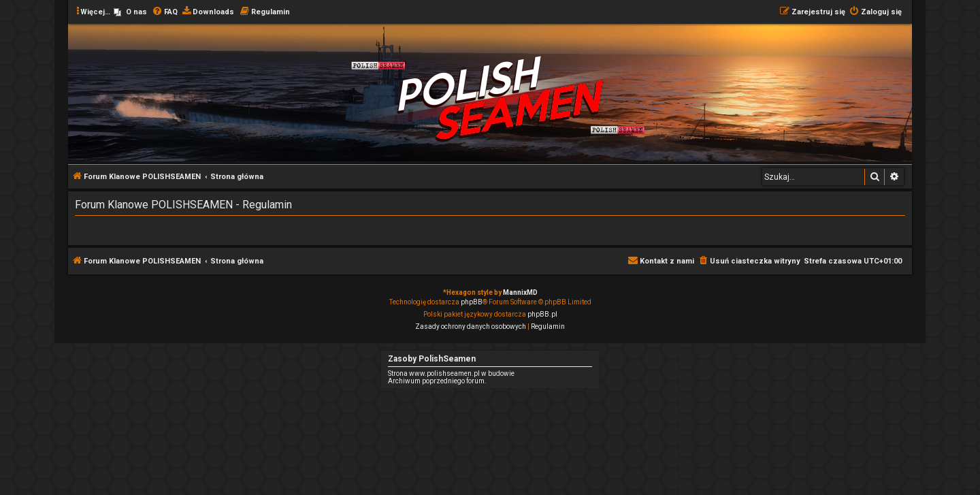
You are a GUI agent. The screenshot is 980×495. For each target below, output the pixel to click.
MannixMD (520, 292)
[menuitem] (130, 12)
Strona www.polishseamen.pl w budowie (451, 373)
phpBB (472, 302)
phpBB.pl (542, 314)
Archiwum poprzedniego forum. (437, 381)
